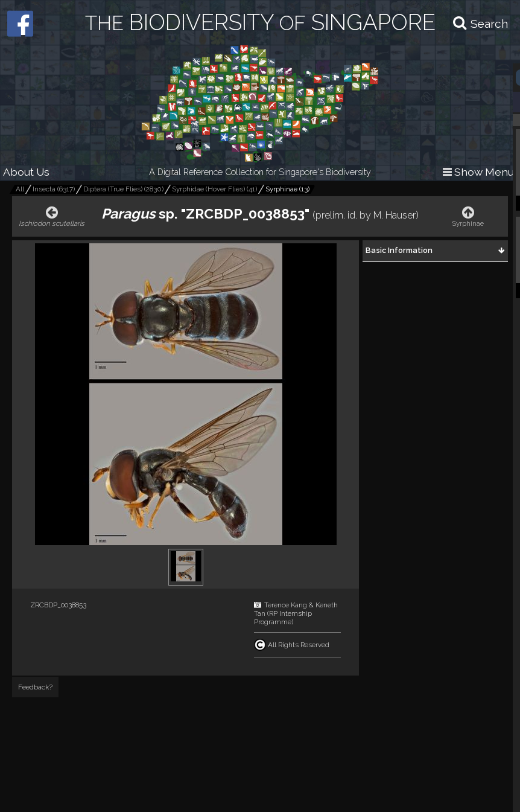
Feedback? (35, 687)
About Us (26, 172)
